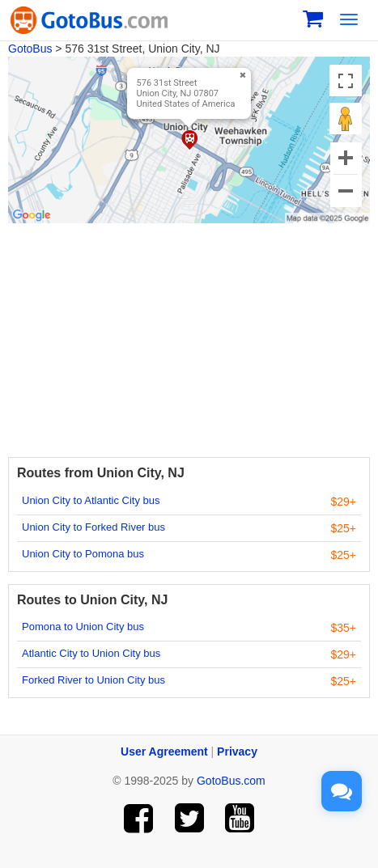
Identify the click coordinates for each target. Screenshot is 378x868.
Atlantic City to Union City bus (91, 653)
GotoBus (30, 49)
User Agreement (164, 752)
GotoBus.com (231, 781)
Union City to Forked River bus (93, 527)
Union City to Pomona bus (83, 554)
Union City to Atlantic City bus (91, 500)
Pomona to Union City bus (83, 627)
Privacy (237, 752)
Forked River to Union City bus (93, 680)
